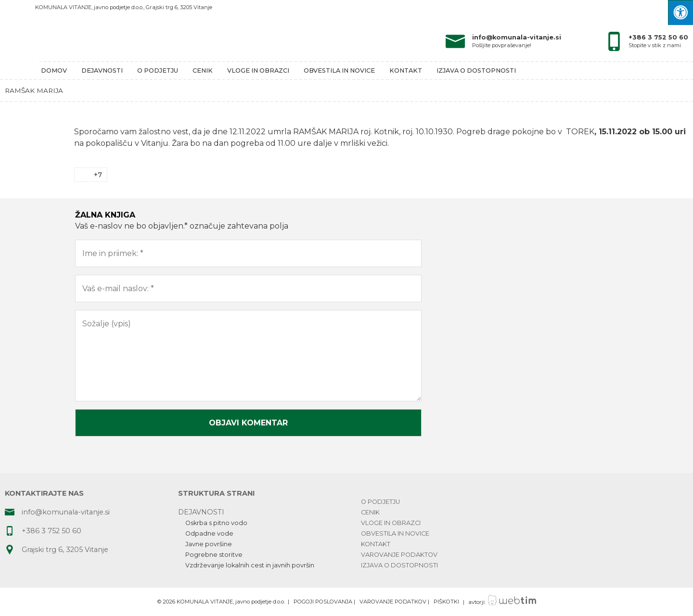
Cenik (203, 71)
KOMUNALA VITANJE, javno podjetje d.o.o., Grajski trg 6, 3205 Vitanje (124, 7)
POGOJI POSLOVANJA (323, 602)
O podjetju (158, 71)
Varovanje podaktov (399, 555)
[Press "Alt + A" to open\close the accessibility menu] (680, 13)
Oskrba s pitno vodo (216, 523)
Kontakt (406, 71)
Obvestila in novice (339, 71)
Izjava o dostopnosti (476, 71)
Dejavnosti (102, 71)
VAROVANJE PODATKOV (393, 602)
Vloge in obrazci (258, 71)
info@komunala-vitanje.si (517, 37)
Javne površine (209, 544)
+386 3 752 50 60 (658, 37)
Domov (54, 71)
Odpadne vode (209, 533)
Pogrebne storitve (214, 555)
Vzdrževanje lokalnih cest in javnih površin (250, 565)
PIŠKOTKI (446, 602)
